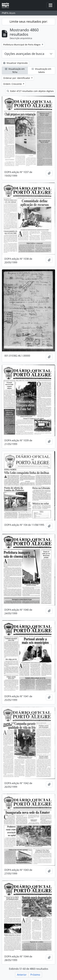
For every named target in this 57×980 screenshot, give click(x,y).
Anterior (22, 975)
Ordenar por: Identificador (17, 78)
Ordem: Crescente (13, 84)
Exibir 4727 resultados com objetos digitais (30, 91)
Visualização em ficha (15, 70)
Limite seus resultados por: (29, 21)
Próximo (35, 975)
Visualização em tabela (41, 70)
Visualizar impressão (15, 63)
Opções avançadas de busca (24, 54)
